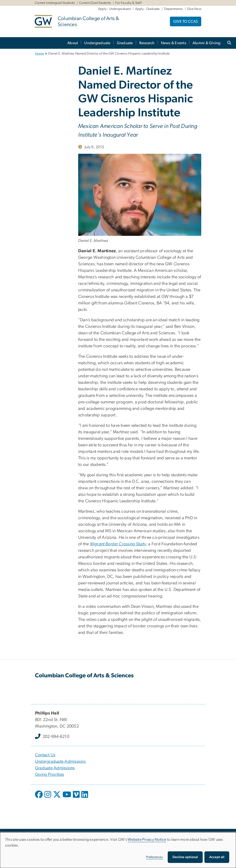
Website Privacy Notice (147, 840)
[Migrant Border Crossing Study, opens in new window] (118, 544)
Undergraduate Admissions (60, 762)
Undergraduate (97, 43)
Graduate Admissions (55, 768)
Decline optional (185, 857)
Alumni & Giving (207, 43)
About (73, 43)
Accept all (217, 857)
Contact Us (45, 755)
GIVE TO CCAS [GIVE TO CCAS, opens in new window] (186, 21)
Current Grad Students (95, 3)
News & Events (174, 43)
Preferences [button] (154, 857)
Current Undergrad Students (55, 3)
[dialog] (118, 850)
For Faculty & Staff (128, 3)
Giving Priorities (49, 775)
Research (147, 43)
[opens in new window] (39, 798)
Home (39, 54)
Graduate (125, 43)
